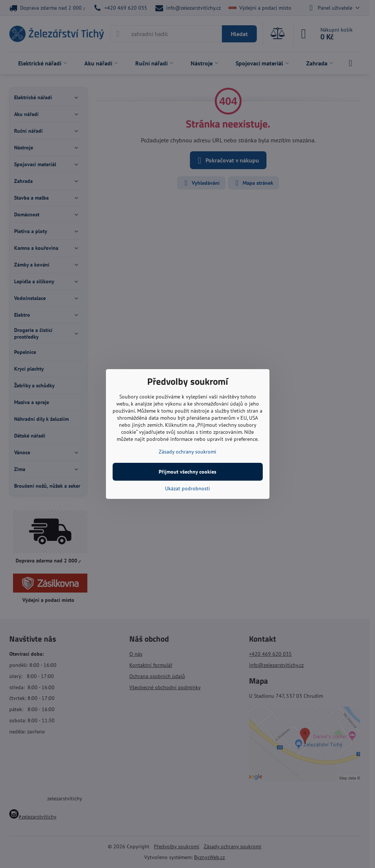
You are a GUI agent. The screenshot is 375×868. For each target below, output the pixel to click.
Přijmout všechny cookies (187, 472)
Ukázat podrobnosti (187, 488)
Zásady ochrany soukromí (187, 452)
